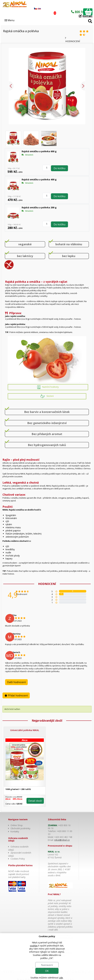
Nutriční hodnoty (48, 387)
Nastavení (47, 965)
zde (61, 978)
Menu (9, 20)
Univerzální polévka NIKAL (25, 730)
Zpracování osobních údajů (20, 854)
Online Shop (17, 825)
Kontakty (15, 831)
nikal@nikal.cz (62, 840)
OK (47, 971)
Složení (47, 396)
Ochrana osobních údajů (18, 848)
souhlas (34, 946)
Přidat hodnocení (16, 695)
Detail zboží (35, 801)
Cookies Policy (18, 859)
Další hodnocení (16, 682)
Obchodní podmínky (20, 828)
